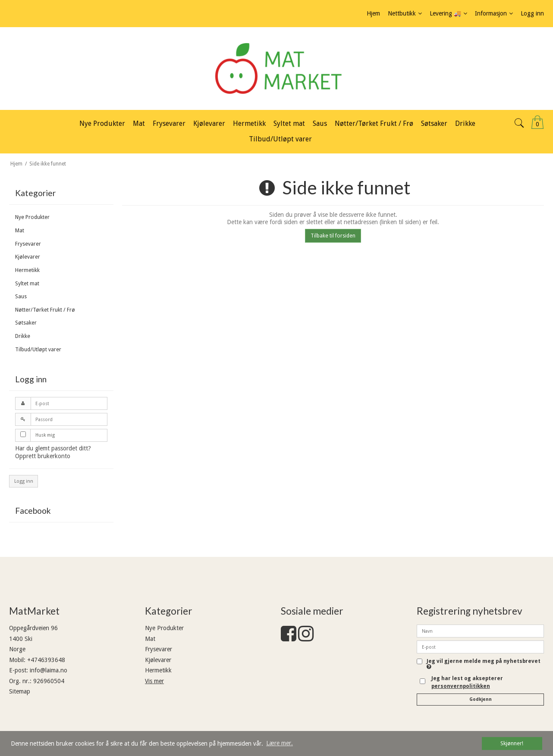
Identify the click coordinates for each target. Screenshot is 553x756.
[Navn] (480, 631)
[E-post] (480, 647)
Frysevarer (28, 244)
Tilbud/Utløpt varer (38, 350)
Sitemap (20, 691)
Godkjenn (481, 699)
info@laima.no (49, 670)
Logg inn (24, 481)
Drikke (23, 336)
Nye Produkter (32, 217)
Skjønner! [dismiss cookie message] (512, 743)
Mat (20, 231)
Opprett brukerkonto (43, 456)
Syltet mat (27, 284)
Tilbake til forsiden (333, 236)
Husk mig (45, 435)
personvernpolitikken (461, 686)
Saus (21, 297)
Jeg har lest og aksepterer (467, 682)
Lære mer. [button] (280, 743)
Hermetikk (27, 270)
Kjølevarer (28, 257)
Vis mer (154, 681)
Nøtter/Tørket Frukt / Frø (45, 310)
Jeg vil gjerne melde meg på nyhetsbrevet (484, 664)
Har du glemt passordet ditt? (53, 448)
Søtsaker (26, 323)
